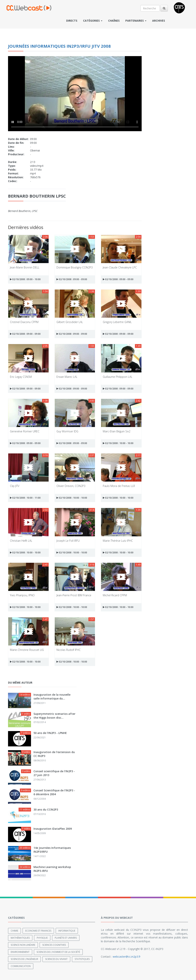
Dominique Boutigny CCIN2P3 (75, 267)
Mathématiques (20, 938)
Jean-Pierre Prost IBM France (74, 595)
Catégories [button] (93, 21)
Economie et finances (38, 931)
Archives (159, 21)
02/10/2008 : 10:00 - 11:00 (25, 498)
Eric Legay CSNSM (21, 377)
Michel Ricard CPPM (115, 595)
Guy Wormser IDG (67, 431)
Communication (21, 966)
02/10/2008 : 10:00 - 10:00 (118, 443)
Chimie (14, 931)
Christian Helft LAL (21, 541)
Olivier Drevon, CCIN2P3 (71, 486)
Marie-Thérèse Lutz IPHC (118, 541)
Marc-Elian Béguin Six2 (117, 431)
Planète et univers (66, 938)
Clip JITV (15, 486)
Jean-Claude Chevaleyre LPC (120, 267)
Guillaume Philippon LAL (118, 377)
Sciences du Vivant (56, 959)
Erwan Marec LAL (67, 377)
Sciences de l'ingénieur (24, 959)
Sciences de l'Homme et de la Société (58, 952)
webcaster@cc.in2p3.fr (127, 957)
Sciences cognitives (54, 945)
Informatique (67, 931)
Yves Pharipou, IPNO (22, 595)
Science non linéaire (23, 945)
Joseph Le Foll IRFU (68, 541)
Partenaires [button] (136, 21)
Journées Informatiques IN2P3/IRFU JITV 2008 (59, 46)
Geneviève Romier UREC (25, 431)
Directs (72, 21)
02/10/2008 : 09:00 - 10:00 (25, 279)
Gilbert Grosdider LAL (70, 322)
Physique (42, 938)
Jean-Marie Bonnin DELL (25, 267)
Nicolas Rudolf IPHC (69, 650)
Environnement (20, 952)
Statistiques (82, 959)
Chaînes (114, 21)
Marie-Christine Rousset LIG (27, 650)
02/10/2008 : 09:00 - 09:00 (72, 279)
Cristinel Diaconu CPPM (24, 322)
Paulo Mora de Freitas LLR (119, 486)
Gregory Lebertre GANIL (117, 322)
